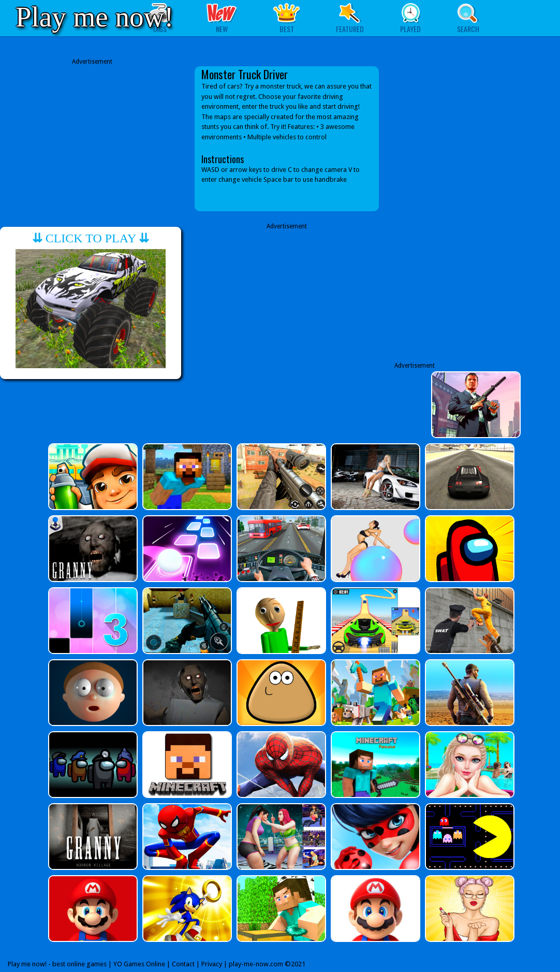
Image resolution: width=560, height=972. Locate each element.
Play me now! (95, 17)
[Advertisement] (92, 139)
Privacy (212, 964)
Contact (183, 964)
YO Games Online (139, 964)
